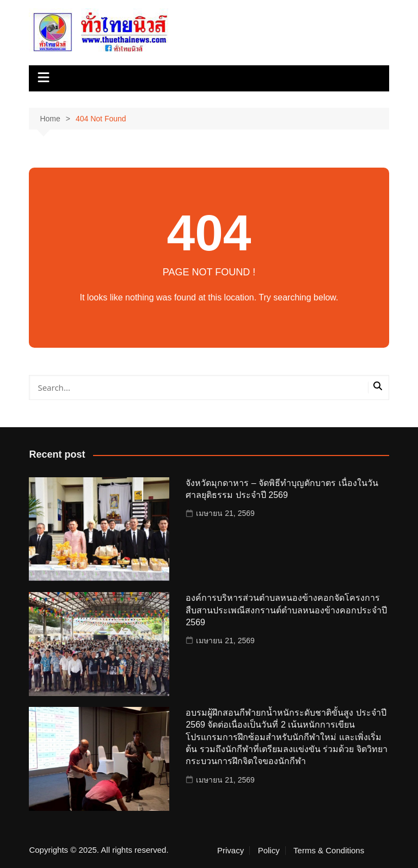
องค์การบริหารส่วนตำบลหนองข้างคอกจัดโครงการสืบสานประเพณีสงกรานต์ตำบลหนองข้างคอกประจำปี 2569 (286, 610)
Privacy (230, 851)
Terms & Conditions (329, 851)
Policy (269, 851)
